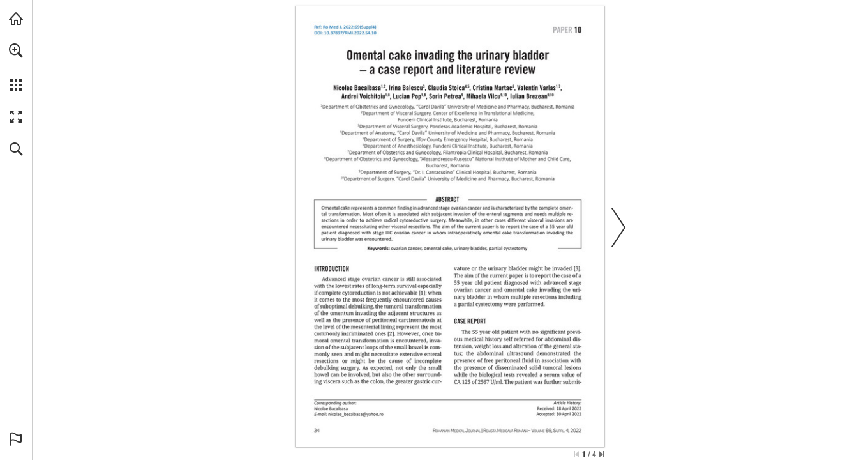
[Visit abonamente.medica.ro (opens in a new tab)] (16, 19)
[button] (16, 50)
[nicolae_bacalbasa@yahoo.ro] (355, 414)
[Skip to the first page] (576, 454)
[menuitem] (16, 67)
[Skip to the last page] (602, 454)
